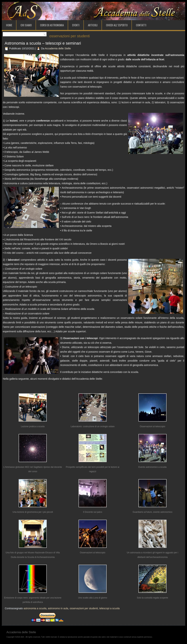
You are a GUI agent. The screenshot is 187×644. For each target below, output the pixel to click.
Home (9, 25)
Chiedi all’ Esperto (117, 25)
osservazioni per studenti (84, 608)
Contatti (141, 25)
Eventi (76, 25)
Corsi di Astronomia (52, 25)
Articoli (93, 25)
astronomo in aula (58, 608)
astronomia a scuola (35, 608)
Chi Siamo (26, 25)
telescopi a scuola (109, 608)
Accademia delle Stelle (58, 48)
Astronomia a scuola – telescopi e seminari (43, 43)
